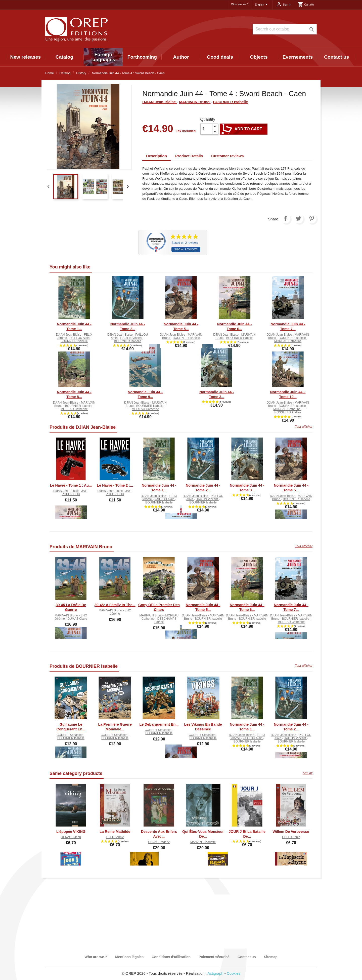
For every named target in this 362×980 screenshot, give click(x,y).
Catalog (64, 57)
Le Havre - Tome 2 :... (115, 485)
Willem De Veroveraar (291, 832)
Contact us (336, 57)
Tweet (298, 218)
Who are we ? (240, 4)
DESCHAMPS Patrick (165, 620)
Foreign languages (103, 57)
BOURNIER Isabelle (230, 102)
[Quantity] (206, 129)
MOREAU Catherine (288, 341)
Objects (259, 57)
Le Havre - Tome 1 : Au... (71, 485)
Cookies (234, 973)
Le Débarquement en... (159, 724)
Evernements (298, 57)
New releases (26, 57)
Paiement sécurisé (214, 957)
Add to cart (244, 129)
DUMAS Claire (77, 619)
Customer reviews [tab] (227, 156)
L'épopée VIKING (71, 832)
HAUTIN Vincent (132, 338)
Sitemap (270, 957)
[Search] (285, 29)
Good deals (220, 57)
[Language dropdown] (262, 5)
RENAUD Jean (71, 837)
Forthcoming (142, 57)
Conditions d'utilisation (171, 957)
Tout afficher (304, 427)
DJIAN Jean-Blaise (160, 102)
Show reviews (186, 249)
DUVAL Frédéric (159, 842)
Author (181, 57)
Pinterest (311, 218)
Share (285, 218)
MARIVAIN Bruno (195, 102)
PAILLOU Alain (80, 338)
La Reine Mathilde (115, 832)
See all (308, 773)
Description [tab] (156, 156)
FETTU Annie (115, 837)
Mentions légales (129, 957)
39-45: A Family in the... (115, 605)
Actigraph (215, 973)
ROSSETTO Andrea (288, 412)
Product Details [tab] (189, 156)
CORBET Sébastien (70, 735)
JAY (84, 491)
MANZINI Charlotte (203, 842)
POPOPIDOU (71, 494)
